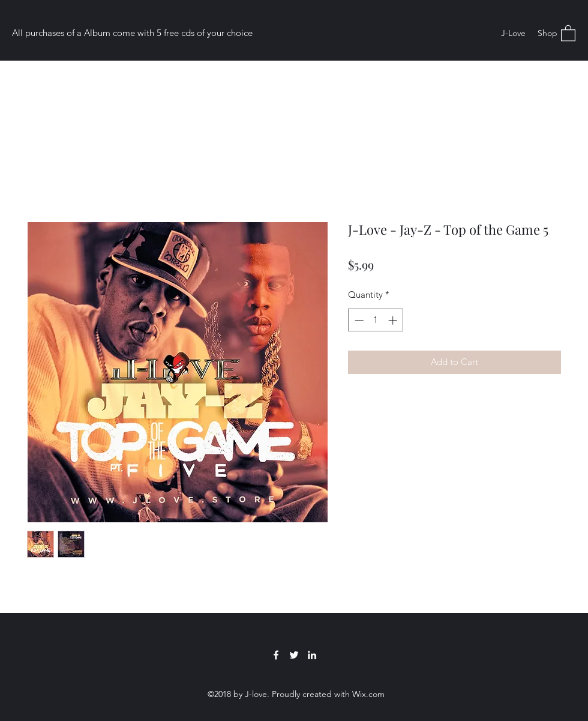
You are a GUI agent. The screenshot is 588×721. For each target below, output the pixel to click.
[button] (568, 33)
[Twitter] (294, 655)
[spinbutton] (376, 320)
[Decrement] (358, 320)
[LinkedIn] (312, 655)
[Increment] (394, 320)
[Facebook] (276, 655)
